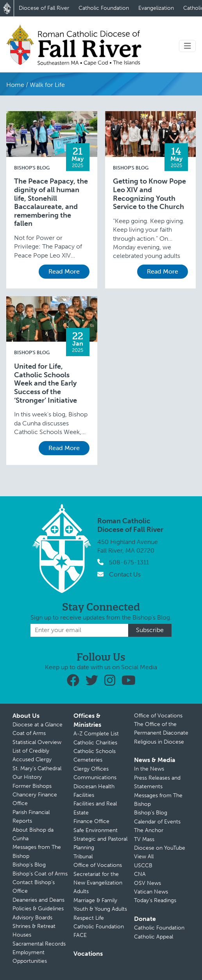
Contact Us (125, 574)
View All (144, 857)
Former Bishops (32, 786)
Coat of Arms (29, 733)
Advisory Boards (32, 918)
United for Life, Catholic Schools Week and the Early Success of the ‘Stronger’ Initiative (46, 383)
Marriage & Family (95, 900)
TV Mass (144, 839)
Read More (64, 271)
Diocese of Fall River (44, 8)
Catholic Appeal (154, 937)
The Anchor (149, 830)
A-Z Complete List (96, 734)
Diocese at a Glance (38, 725)
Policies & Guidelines (38, 909)
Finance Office (91, 821)
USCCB (143, 866)
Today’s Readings (155, 900)
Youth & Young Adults (100, 909)
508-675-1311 (129, 562)
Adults (81, 891)
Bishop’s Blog (29, 865)
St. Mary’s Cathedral (37, 768)
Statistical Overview (37, 742)
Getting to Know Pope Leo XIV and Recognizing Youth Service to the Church (149, 194)
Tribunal (83, 857)
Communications (95, 777)
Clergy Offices (91, 769)
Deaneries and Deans (38, 900)
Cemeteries (88, 760)
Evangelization (156, 8)
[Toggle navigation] (188, 46)
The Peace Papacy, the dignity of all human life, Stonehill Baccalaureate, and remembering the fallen (51, 203)
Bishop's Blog (32, 168)
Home (15, 85)
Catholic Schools (95, 751)
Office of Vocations (98, 865)
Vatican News (151, 892)
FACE (80, 935)
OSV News (147, 883)
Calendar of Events (157, 822)
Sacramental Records (39, 944)
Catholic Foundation (104, 8)
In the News (149, 769)
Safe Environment (96, 830)
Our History (27, 777)
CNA (140, 874)
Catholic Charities (95, 743)
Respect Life (89, 918)
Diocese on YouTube (160, 848)
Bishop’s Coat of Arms (40, 874)
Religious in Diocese (159, 742)
